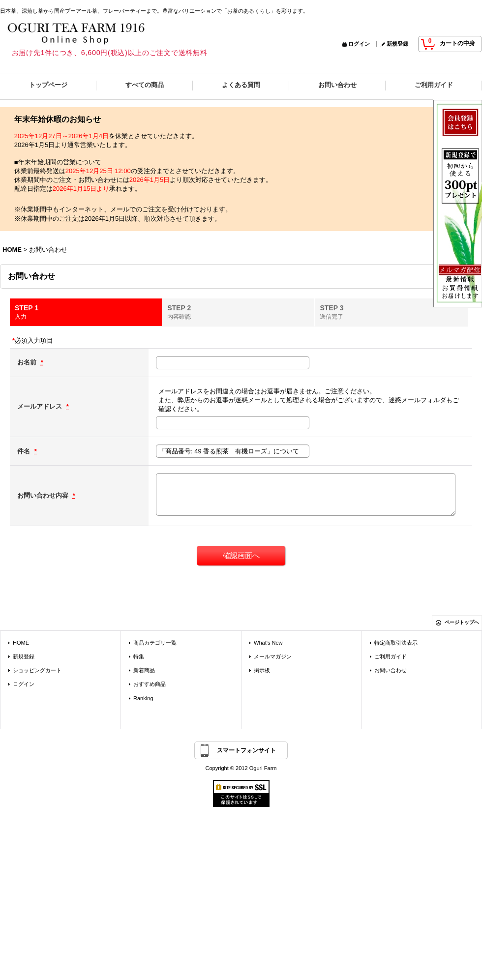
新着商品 (144, 670)
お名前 (28, 362)
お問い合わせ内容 (44, 495)
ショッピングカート (37, 670)
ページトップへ (462, 622)
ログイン (359, 44)
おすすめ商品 (150, 684)
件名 (25, 451)
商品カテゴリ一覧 (155, 643)
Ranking (143, 698)
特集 (139, 656)
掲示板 (262, 670)
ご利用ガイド (391, 656)
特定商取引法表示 (396, 643)
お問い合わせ (391, 670)
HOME (21, 643)
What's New (268, 643)
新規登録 (397, 44)
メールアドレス (41, 406)
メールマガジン (273, 656)
